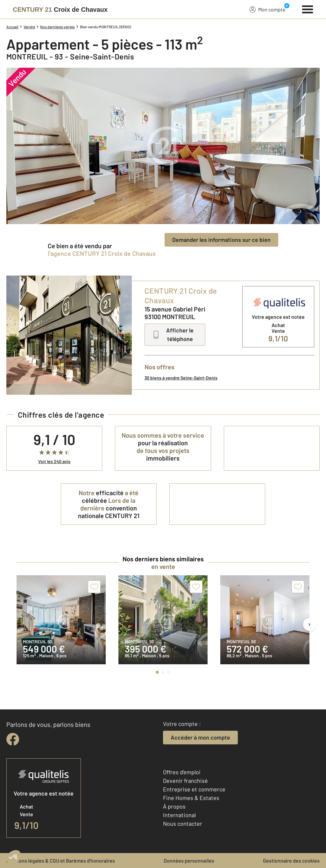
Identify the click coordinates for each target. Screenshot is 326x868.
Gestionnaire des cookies (291, 861)
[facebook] (13, 739)
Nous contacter (183, 824)
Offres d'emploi (182, 772)
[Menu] (308, 9)
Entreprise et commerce (194, 789)
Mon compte (267, 9)
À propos (174, 806)
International (179, 815)
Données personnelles (189, 861)
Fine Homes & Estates (191, 798)
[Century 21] (60, 10)
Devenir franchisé (185, 781)
